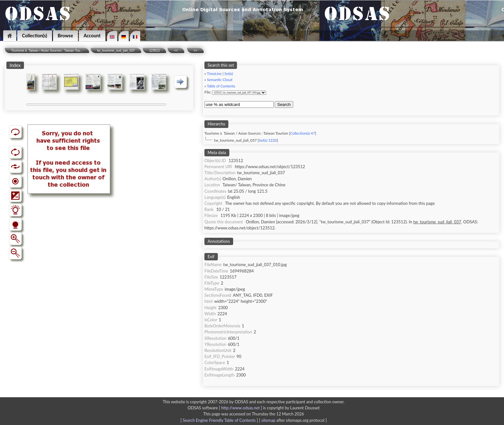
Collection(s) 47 (302, 133)
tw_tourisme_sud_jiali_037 (116, 51)
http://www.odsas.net (240, 408)
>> (195, 51)
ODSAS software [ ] (225, 408)
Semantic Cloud (220, 80)
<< (176, 51)
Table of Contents (221, 86)
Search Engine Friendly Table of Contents (219, 420)
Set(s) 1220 (268, 140)
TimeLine (214, 74)
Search (284, 104)
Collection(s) (35, 36)
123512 (154, 51)
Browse (65, 36)
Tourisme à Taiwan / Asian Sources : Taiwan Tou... (47, 51)
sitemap (268, 420)
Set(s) (229, 74)
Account (92, 36)
